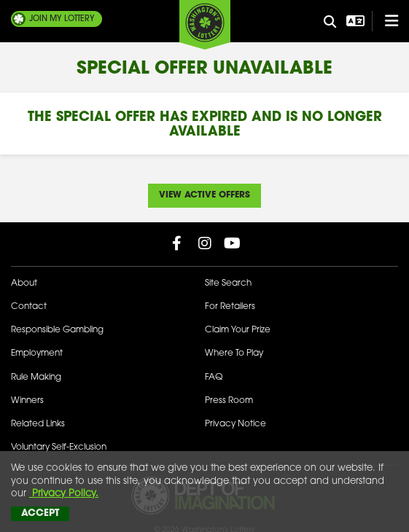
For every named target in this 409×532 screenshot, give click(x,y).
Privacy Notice (235, 424)
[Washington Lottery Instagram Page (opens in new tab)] (205, 243)
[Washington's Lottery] (205, 25)
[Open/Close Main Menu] (385, 21)
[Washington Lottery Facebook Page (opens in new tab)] (177, 243)
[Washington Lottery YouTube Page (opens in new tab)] (233, 243)
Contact (29, 307)
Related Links (38, 424)
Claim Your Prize (238, 330)
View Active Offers (204, 195)
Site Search (228, 283)
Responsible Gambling (57, 330)
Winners (27, 401)
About (24, 283)
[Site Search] (330, 23)
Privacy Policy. (64, 494)
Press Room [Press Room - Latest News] (229, 401)
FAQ (214, 378)
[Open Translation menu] (354, 21)
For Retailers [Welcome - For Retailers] (230, 307)
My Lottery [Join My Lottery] (62, 19)
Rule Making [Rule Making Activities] (36, 378)
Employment (37, 353)
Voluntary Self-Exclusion (59, 447)
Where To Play (234, 353)
